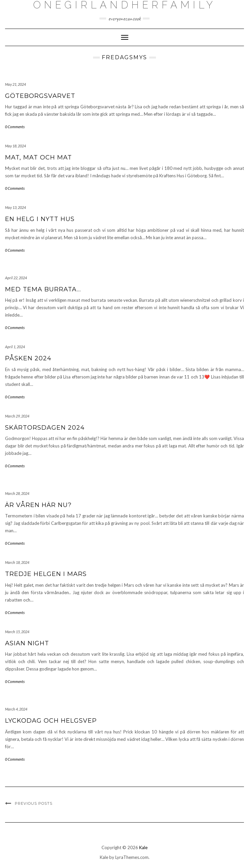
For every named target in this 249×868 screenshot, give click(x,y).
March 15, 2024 (17, 632)
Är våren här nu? (38, 505)
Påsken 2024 (28, 358)
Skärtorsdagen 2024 (45, 428)
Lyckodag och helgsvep (51, 721)
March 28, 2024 (17, 493)
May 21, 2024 (15, 84)
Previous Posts (34, 803)
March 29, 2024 (17, 416)
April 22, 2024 (16, 278)
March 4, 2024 (16, 709)
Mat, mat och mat (38, 157)
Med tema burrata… (43, 289)
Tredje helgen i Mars (46, 574)
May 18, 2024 (15, 146)
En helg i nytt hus (40, 219)
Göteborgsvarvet (40, 96)
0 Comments (15, 127)
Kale (143, 847)
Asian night (27, 643)
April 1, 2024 (15, 347)
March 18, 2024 (17, 562)
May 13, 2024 (15, 207)
